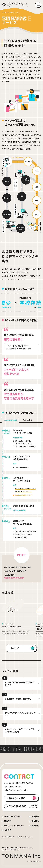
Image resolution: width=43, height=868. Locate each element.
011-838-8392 (18, 806)
